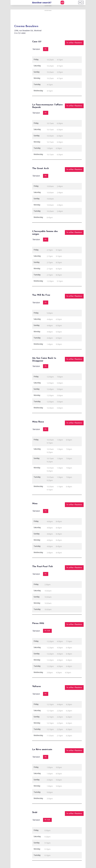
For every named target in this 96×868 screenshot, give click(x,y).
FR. (46, 49)
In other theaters (74, 43)
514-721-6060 (20, 33)
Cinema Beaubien (26, 26)
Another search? (42, 2)
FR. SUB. (47, 631)
